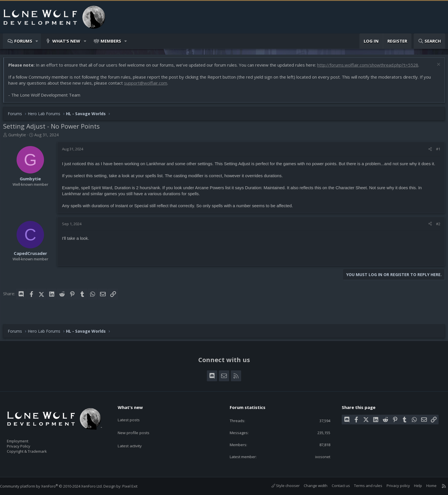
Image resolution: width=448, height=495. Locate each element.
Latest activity (135, 437)
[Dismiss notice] (435, 68)
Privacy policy (393, 486)
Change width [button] (310, 486)
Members (111, 41)
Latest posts (133, 414)
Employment (25, 438)
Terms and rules (362, 486)
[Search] (429, 41)
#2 (435, 233)
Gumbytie (20, 138)
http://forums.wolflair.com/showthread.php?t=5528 (371, 68)
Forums (23, 41)
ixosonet (319, 456)
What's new (66, 41)
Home (426, 486)
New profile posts (138, 426)
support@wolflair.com (148, 86)
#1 (435, 152)
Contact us (335, 486)
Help (412, 486)
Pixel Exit (136, 486)
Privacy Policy (26, 444)
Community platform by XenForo (57, 486)
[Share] (427, 152)
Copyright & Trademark (36, 450)
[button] (37, 41)
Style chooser (280, 486)
